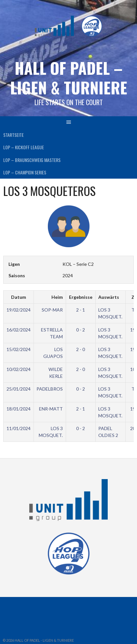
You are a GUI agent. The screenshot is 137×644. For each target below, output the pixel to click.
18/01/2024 (19, 409)
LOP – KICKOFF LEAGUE (24, 147)
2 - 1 (81, 310)
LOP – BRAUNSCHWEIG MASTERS (32, 160)
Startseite (14, 135)
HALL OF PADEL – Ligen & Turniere (69, 78)
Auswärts (109, 297)
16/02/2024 (19, 330)
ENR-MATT (51, 409)
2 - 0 (81, 349)
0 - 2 (81, 330)
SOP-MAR (52, 310)
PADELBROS (50, 389)
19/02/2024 (19, 310)
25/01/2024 (19, 389)
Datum (19, 297)
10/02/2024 (19, 369)
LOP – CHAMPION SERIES (25, 172)
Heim (57, 297)
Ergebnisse (81, 297)
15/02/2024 (19, 349)
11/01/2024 (19, 428)
